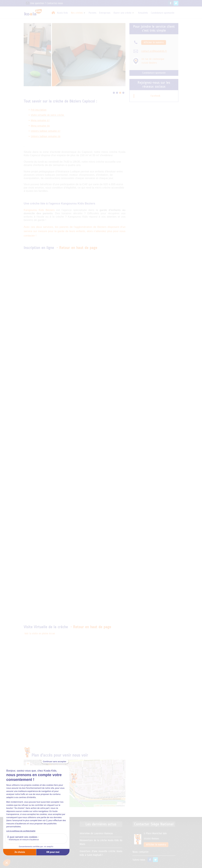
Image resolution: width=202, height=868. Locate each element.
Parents (92, 13)
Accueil (53, 13)
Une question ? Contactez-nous (43, 3)
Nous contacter (141, 852)
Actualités (143, 13)
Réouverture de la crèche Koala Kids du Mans (101, 842)
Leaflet (97, 806)
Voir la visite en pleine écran (40, 634)
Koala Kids (62, 13)
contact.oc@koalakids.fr (154, 51)
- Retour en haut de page (77, 248)
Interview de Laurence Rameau (96, 833)
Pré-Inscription (39, 110)
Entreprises (105, 13)
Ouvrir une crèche (124, 13)
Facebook (155, 96)
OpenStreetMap (109, 806)
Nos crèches (78, 13)
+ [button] (28, 764)
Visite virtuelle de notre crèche (47, 115)
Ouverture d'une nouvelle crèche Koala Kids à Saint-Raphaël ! (101, 853)
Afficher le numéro (154, 42)
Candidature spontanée (163, 13)
